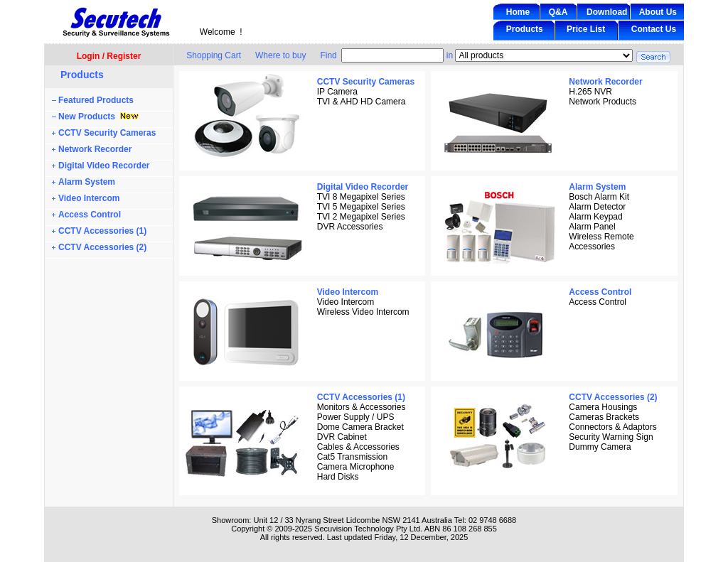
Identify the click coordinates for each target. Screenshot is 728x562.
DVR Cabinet (342, 437)
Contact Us (654, 29)
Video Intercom (89, 198)
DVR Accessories (350, 227)
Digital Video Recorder (104, 166)
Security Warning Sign (611, 437)
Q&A (558, 12)
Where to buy (280, 55)
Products (525, 29)
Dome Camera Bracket (360, 427)
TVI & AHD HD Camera (362, 102)
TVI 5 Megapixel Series (361, 207)
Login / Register (109, 56)
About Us (658, 12)
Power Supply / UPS (356, 417)
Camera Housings (603, 407)
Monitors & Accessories (362, 407)
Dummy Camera (600, 447)
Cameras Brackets (604, 417)
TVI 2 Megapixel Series (361, 217)
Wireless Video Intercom (363, 312)
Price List (586, 29)
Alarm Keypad (595, 217)
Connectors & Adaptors (612, 427)
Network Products (603, 102)
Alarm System (87, 182)
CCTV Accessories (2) (102, 247)
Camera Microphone (356, 467)
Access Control (90, 215)
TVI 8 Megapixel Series (361, 197)
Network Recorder (95, 149)
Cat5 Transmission (352, 457)
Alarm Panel (592, 227)
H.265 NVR (590, 92)
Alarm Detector (597, 207)
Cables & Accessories (358, 447)
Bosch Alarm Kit (599, 197)
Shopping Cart (214, 55)
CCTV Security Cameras (107, 133)
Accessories (592, 247)
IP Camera (337, 92)
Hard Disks (338, 477)
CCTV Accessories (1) (102, 231)
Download (607, 12)
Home (518, 12)
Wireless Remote (601, 237)
